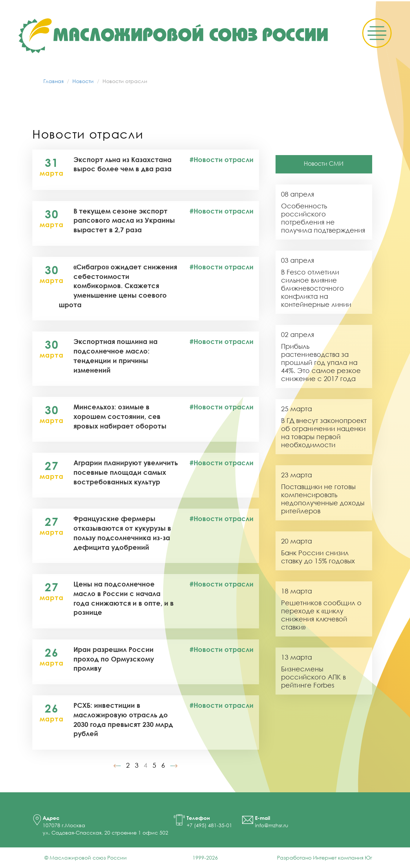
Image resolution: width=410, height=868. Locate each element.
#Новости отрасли (222, 159)
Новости (83, 81)
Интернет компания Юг (343, 858)
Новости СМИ (324, 164)
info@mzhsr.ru (272, 825)
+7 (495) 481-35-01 (209, 825)
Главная (53, 81)
